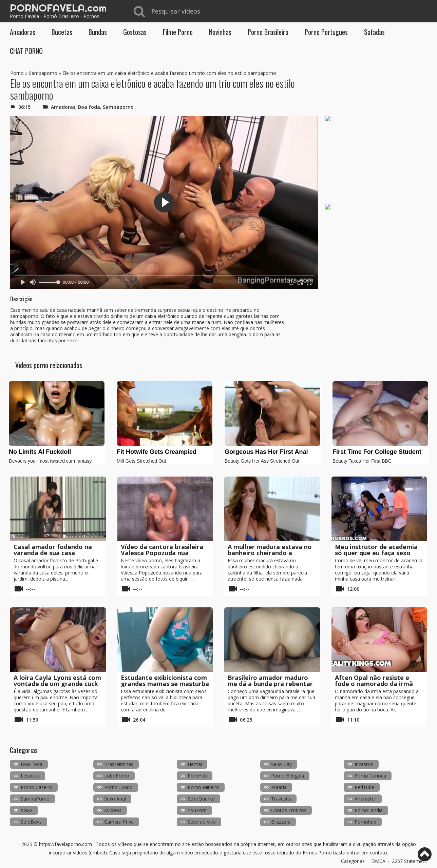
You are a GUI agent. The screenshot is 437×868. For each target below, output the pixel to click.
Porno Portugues (326, 32)
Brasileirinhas (119, 764)
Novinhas (220, 32)
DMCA (378, 861)
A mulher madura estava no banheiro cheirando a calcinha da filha (270, 553)
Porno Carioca (370, 776)
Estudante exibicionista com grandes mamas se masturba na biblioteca (165, 684)
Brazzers (281, 822)
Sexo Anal (115, 799)
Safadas (374, 32)
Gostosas (135, 32)
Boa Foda (32, 764)
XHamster (365, 799)
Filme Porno (178, 32)
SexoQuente (201, 799)
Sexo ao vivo (202, 822)
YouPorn (197, 810)
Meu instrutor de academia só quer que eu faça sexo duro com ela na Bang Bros (376, 553)
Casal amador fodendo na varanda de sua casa (53, 550)
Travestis (281, 799)
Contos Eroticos (289, 810)
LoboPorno (117, 776)
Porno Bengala (288, 776)
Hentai (195, 764)
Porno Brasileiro (268, 32)
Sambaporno (43, 73)
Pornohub (365, 822)
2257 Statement (410, 861)
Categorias (353, 861)
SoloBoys (31, 822)
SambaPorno (35, 799)
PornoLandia (369, 810)
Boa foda (89, 107)
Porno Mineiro (203, 787)
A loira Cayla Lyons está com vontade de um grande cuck (57, 681)
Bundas (98, 32)
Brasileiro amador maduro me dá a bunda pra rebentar (270, 681)
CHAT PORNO (26, 51)
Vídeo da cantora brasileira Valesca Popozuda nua (162, 550)
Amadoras (23, 32)
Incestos (364, 764)
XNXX (27, 810)
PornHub (197, 776)
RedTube (364, 787)
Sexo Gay (281, 764)
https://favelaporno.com (65, 844)
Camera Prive (119, 822)
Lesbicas (30, 776)
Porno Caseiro (36, 787)
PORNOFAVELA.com (58, 8)
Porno (17, 73)
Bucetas (62, 32)
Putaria (279, 787)
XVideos (113, 810)
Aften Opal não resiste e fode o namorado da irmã (374, 681)
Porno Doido (118, 787)
